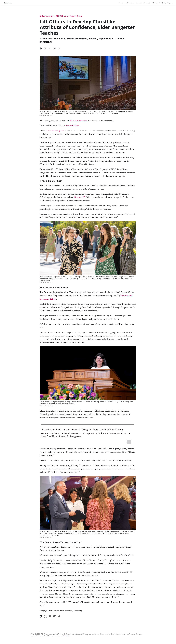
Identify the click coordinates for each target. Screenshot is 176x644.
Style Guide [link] (66, 636)
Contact (146, 3)
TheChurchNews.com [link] (78, 121)
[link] (41, 616)
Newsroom (8, 3)
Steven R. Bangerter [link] (55, 131)
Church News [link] (73, 126)
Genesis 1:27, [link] (80, 197)
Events (139, 3)
